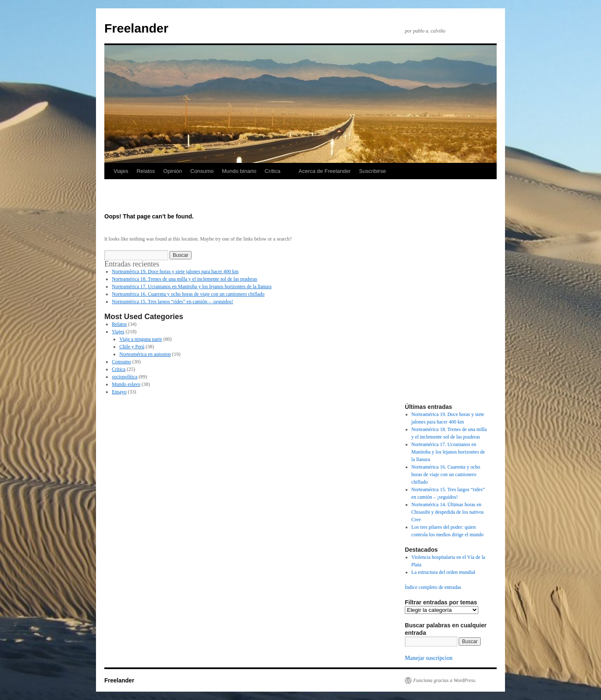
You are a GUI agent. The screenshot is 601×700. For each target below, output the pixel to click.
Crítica (273, 171)
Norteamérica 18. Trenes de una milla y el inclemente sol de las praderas (184, 279)
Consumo (202, 171)
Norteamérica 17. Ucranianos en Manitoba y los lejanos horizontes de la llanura (192, 287)
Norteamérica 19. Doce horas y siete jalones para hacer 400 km (175, 271)
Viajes (121, 171)
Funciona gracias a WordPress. (445, 680)
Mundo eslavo (126, 384)
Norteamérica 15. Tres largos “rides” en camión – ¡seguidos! (173, 302)
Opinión (173, 171)
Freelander (136, 28)
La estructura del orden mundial (443, 572)
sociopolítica (125, 377)
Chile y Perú (132, 347)
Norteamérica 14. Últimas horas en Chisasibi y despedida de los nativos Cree (448, 512)
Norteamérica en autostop (145, 354)
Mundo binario (239, 171)
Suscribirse (372, 171)
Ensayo (119, 392)
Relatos (146, 171)
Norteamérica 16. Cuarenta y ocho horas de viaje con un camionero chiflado (188, 294)
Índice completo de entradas (433, 587)
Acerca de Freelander (324, 171)
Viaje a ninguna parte (141, 339)
